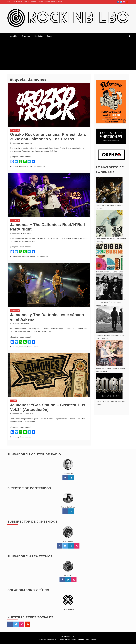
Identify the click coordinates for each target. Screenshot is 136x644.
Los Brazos (22, 166)
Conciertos (38, 36)
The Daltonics (31, 257)
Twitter (121, 2)
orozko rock (29, 166)
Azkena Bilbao (17, 257)
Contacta (27, 2)
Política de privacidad (44, 2)
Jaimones (16, 166)
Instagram (124, 2)
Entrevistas (26, 36)
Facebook (118, 2)
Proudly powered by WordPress (51, 639)
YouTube (127, 2)
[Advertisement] (68, 55)
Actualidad (14, 36)
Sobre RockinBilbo (17, 2)
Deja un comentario (39, 166)
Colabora (33, 2)
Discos (49, 36)
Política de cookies (57, 2)
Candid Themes (91, 639)
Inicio (9, 2)
